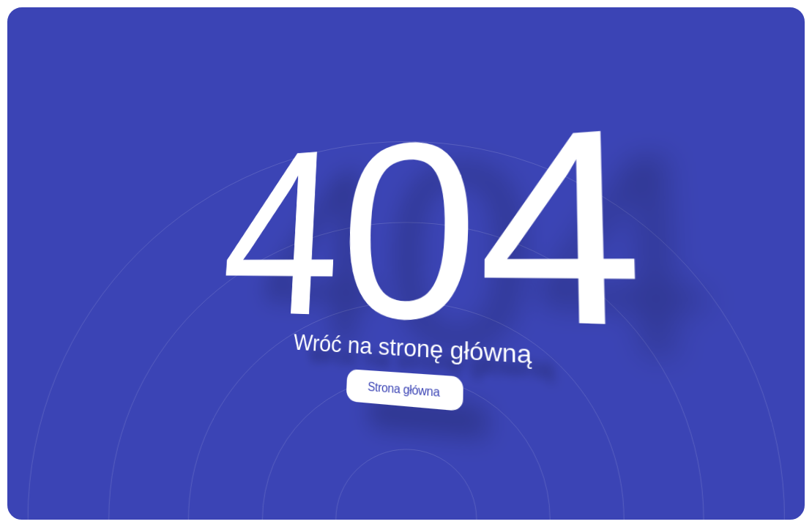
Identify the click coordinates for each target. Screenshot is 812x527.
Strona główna (404, 389)
